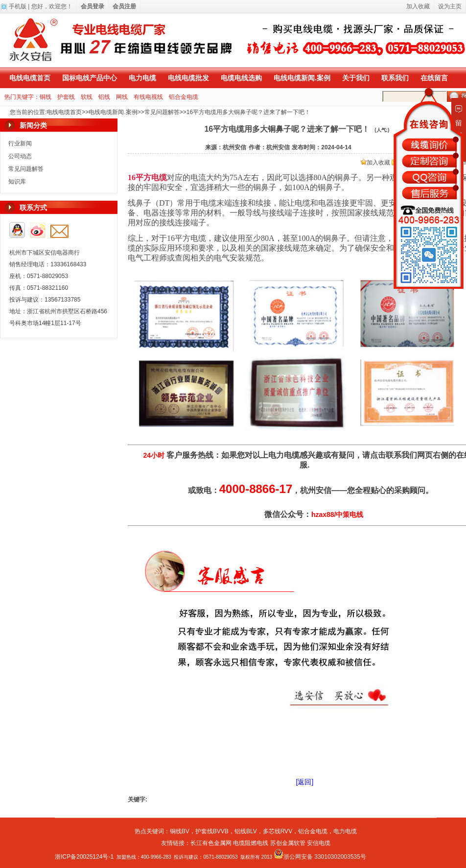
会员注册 (124, 6)
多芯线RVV (278, 831)
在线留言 (434, 78)
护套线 (66, 97)
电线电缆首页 (30, 78)
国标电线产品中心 (90, 78)
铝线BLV (246, 831)
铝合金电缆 (184, 97)
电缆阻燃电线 (251, 843)
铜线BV (180, 831)
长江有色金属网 (211, 843)
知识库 (17, 182)
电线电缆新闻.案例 (302, 78)
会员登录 (93, 6)
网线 (122, 97)
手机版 (18, 6)
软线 (87, 97)
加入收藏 (375, 163)
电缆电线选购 (241, 78)
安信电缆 (319, 843)
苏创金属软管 (288, 843)
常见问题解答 (162, 112)
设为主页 (450, 6)
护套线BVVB (212, 831)
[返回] (305, 782)
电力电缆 (142, 78)
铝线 (104, 97)
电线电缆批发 (188, 78)
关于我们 (356, 78)
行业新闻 (20, 143)
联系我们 (395, 78)
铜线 (46, 97)
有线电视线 (148, 97)
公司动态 (20, 156)
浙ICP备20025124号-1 (84, 857)
